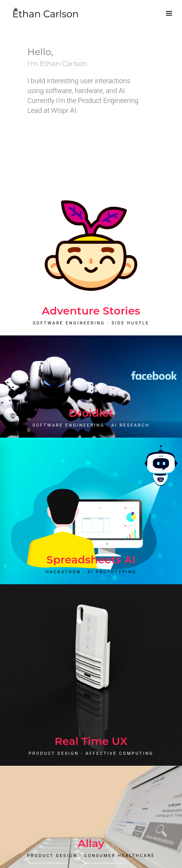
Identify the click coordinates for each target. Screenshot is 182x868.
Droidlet (91, 413)
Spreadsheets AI (91, 560)
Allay (91, 843)
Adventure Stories (91, 311)
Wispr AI (64, 110)
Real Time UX (91, 741)
